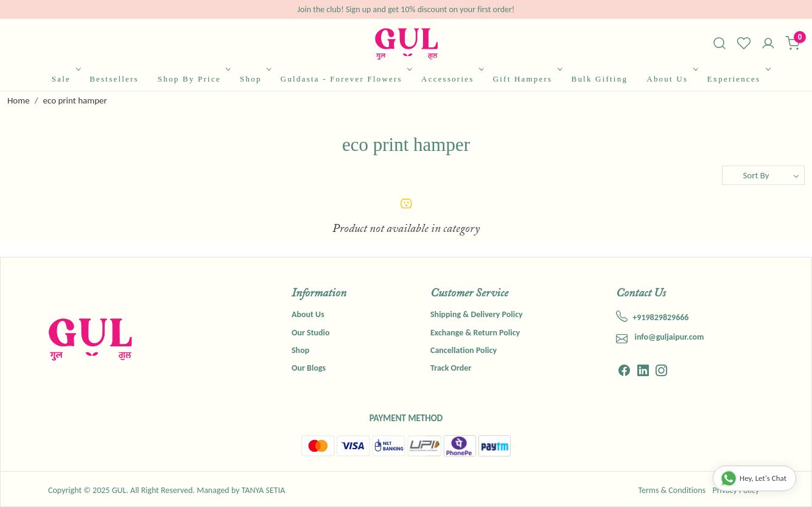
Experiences (737, 79)
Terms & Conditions (672, 490)
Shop (255, 79)
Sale (65, 79)
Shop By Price (193, 79)
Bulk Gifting (600, 79)
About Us (671, 79)
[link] (719, 43)
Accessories (452, 79)
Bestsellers (114, 79)
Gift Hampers (527, 79)
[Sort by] (763, 175)
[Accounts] (768, 44)
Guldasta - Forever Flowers (346, 79)
